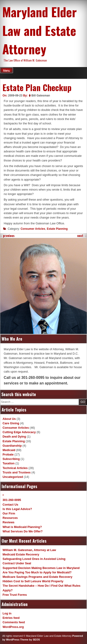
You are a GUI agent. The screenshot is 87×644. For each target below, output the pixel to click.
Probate (8, 454)
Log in (7, 613)
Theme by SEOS (30, 640)
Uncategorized (13, 477)
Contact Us (10, 505)
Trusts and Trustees (17, 472)
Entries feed (11, 618)
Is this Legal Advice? (17, 509)
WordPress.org (13, 627)
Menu (6, 71)
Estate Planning (57, 229)
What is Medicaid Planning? (22, 527)
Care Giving (11, 423)
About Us (9, 419)
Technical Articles (15, 468)
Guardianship (12, 446)
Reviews (8, 522)
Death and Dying (14, 437)
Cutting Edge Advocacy (19, 432)
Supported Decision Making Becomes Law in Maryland (41, 568)
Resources (10, 518)
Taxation (9, 463)
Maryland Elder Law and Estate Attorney (40, 30)
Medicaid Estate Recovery (21, 554)
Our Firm (9, 513)
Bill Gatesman (41, 96)
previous (7, 236)
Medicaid (9, 450)
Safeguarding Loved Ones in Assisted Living (34, 559)
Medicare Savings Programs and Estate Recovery (37, 577)
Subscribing (11, 459)
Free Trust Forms (15, 595)
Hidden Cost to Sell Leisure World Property (33, 581)
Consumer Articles (33, 229)
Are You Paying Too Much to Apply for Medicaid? (37, 572)
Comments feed (14, 622)
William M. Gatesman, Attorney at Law (29, 550)
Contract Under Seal (17, 563)
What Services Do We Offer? (23, 531)
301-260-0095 (12, 500)
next (82, 236)
